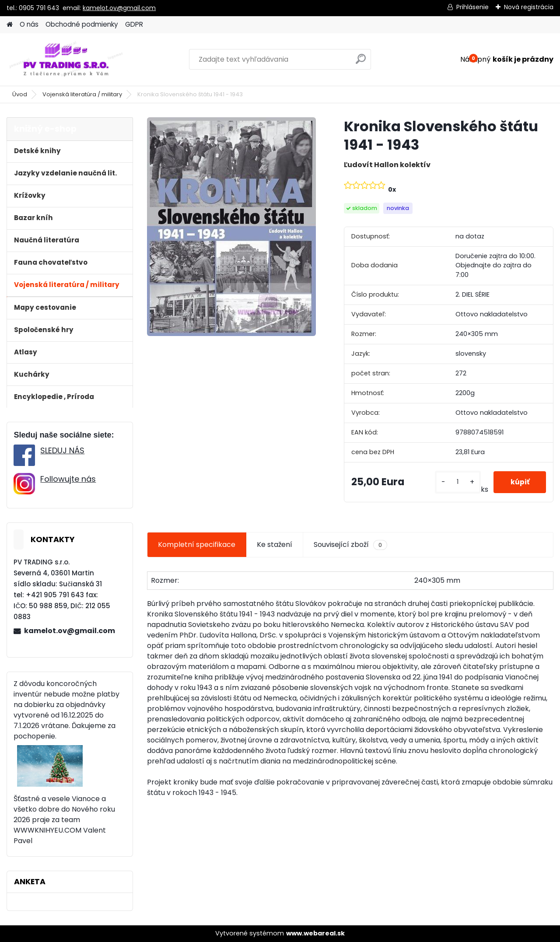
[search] (361, 62)
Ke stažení (275, 545)
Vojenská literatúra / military (82, 94)
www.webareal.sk (315, 933)
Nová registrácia (529, 7)
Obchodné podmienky (82, 24)
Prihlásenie (472, 7)
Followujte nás (68, 479)
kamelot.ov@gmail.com (119, 8)
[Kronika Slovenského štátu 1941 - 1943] (231, 227)
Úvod (20, 94)
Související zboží (350, 545)
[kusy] (457, 482)
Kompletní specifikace (197, 545)
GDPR (134, 24)
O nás (29, 24)
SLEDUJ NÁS (62, 450)
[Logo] (67, 60)
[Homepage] (10, 25)
